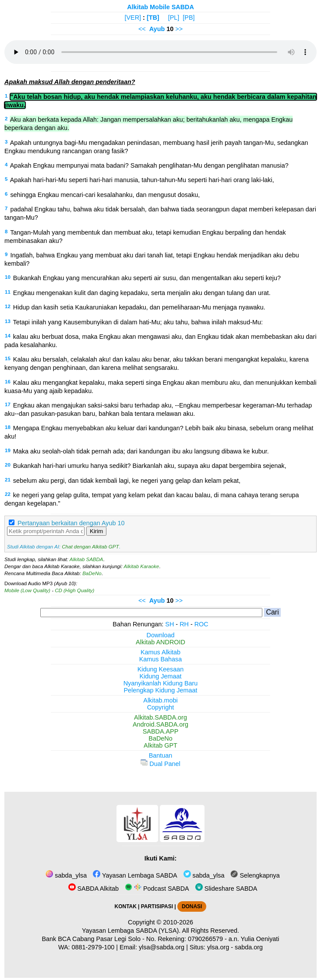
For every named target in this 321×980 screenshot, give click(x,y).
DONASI (192, 906)
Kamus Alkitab (160, 652)
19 (8, 450)
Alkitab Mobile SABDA (160, 7)
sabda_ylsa (66, 875)
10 (8, 277)
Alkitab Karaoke (142, 566)
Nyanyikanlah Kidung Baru (161, 683)
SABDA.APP (161, 731)
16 (8, 382)
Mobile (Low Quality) (27, 590)
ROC (201, 624)
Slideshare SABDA (226, 889)
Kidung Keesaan (161, 669)
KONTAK (126, 906)
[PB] (189, 18)
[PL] (174, 18)
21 (8, 480)
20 (8, 465)
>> (179, 29)
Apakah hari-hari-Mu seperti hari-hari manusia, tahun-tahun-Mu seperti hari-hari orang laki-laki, (142, 180)
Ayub (157, 29)
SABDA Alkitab (93, 889)
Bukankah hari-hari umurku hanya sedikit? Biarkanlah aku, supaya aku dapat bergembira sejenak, (150, 466)
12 (8, 306)
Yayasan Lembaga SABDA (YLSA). (131, 931)
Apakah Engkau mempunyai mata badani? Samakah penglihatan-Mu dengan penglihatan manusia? (149, 165)
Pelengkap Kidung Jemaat (160, 690)
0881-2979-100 (93, 947)
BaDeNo (92, 573)
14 (8, 336)
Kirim (96, 531)
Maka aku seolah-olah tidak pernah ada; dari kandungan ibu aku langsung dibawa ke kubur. (141, 451)
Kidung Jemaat (161, 676)
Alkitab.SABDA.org (160, 717)
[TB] (153, 18)
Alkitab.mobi (160, 700)
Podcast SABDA (157, 889)
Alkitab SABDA (86, 559)
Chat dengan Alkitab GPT (90, 547)
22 (8, 494)
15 (8, 358)
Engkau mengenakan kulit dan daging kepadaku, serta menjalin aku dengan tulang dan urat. (142, 293)
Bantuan (161, 755)
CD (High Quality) (74, 590)
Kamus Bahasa (161, 659)
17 (8, 404)
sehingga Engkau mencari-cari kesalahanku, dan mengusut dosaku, (105, 195)
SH (169, 624)
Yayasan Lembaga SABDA (135, 875)
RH (184, 624)
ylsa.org (218, 947)
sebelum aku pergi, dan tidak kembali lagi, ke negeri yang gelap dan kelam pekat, (127, 481)
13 (8, 321)
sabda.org (249, 947)
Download (161, 635)
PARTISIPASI (157, 906)
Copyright (161, 707)
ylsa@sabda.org (162, 947)
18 (8, 427)
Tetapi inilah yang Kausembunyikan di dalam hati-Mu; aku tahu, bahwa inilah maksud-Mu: (138, 322)
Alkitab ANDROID (160, 642)
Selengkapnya (255, 875)
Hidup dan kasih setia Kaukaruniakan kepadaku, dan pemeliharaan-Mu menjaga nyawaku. (139, 307)
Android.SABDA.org (160, 724)
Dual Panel (160, 764)
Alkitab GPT (160, 745)
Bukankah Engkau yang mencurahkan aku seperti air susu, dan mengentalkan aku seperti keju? (147, 278)
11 (8, 292)
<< (142, 29)
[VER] (133, 18)
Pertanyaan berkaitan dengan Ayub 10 (71, 523)
